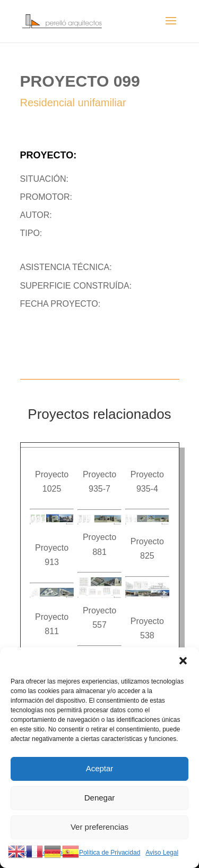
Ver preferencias (99, 827)
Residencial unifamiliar (73, 103)
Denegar (100, 798)
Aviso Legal (162, 853)
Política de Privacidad (110, 853)
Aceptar (100, 768)
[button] (183, 661)
